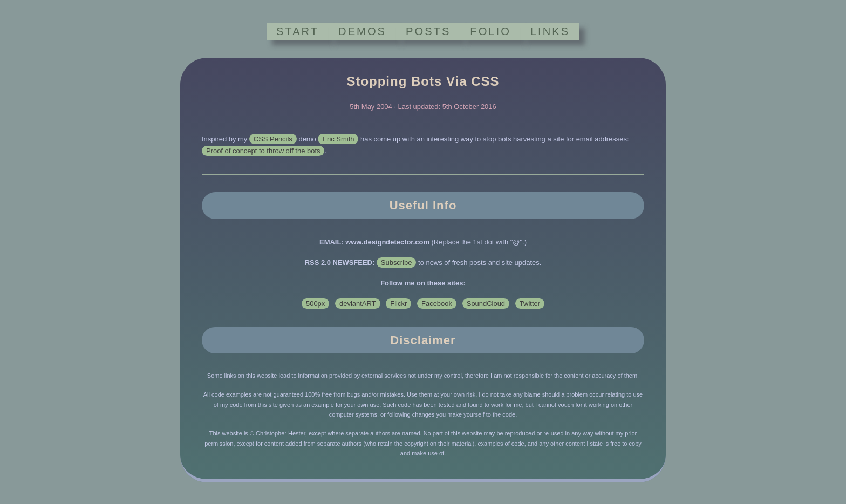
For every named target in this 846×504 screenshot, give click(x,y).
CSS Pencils (273, 139)
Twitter (530, 304)
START (298, 31)
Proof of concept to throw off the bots (263, 151)
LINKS (550, 31)
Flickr (398, 304)
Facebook (437, 304)
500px (315, 304)
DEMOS (362, 31)
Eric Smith (338, 139)
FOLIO (490, 31)
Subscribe (397, 263)
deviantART (357, 304)
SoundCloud (486, 304)
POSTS (428, 31)
